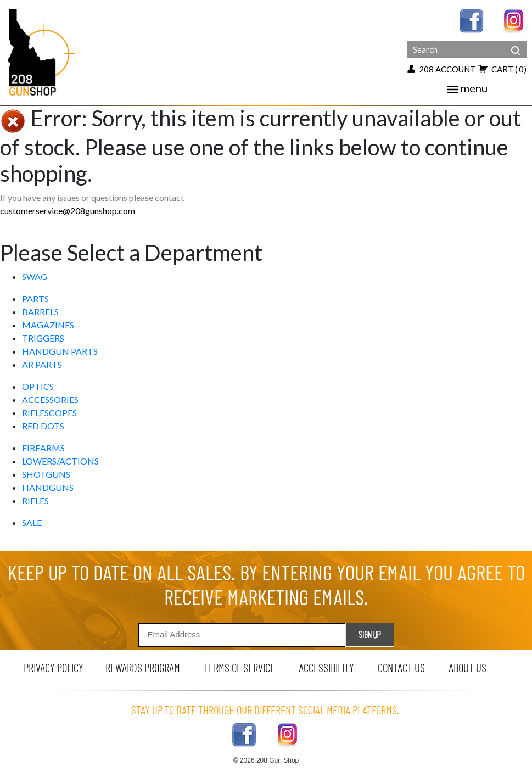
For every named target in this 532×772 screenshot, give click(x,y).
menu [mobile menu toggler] (467, 88)
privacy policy (54, 667)
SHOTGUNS (46, 474)
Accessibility (326, 667)
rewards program (143, 667)
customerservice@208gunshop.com (68, 211)
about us (467, 667)
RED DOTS (43, 426)
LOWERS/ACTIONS (60, 461)
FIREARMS (43, 448)
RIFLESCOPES (49, 413)
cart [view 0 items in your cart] (502, 69)
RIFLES (35, 500)
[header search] (516, 42)
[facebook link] (471, 19)
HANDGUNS (48, 487)
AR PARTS (42, 364)
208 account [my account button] (441, 69)
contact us (401, 667)
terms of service (239, 667)
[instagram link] (514, 19)
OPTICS (38, 386)
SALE (32, 522)
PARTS (35, 298)
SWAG (35, 276)
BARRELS (40, 312)
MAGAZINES (48, 325)
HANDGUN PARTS (60, 351)
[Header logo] (43, 51)
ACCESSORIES (50, 399)
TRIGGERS (43, 338)
